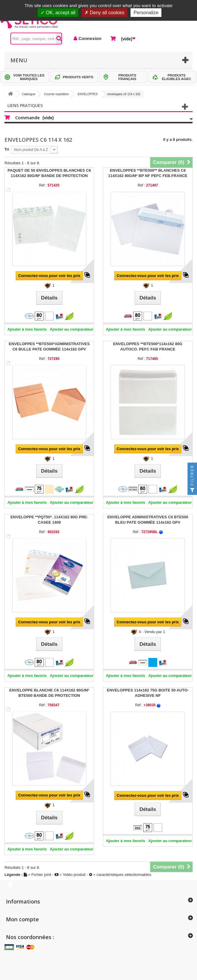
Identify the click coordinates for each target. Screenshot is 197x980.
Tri (7, 149)
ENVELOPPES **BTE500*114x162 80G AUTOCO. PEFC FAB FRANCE (148, 346)
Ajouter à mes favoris (27, 329)
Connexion (89, 38)
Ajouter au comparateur (72, 329)
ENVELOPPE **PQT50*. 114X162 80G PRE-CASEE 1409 (49, 520)
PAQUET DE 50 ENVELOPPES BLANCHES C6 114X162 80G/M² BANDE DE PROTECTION (49, 173)
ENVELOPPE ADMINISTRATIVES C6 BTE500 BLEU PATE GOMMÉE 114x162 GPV (148, 520)
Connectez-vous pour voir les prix (49, 276)
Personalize (146, 13)
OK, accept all (58, 13)
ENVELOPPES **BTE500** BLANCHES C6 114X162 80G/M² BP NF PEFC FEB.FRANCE (148, 173)
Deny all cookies (104, 13)
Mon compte (22, 919)
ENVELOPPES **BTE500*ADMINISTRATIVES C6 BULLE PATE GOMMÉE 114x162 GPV (49, 346)
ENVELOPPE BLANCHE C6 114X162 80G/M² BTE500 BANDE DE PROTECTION (49, 693)
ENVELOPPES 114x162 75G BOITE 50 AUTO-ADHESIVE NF (148, 693)
